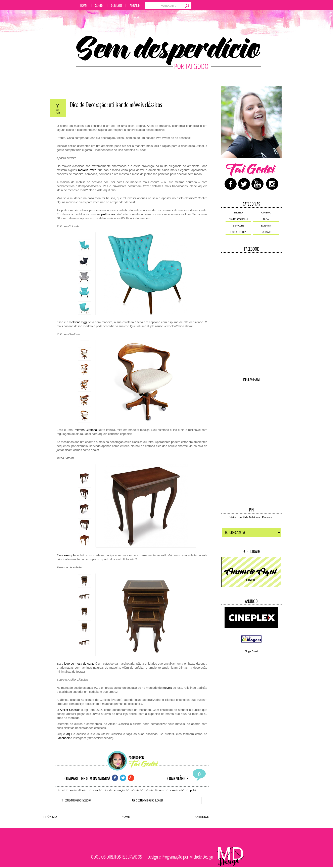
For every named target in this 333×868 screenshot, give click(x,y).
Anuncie (135, 6)
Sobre (99, 6)
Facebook (63, 738)
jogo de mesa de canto (79, 664)
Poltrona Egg (78, 322)
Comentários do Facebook (76, 800)
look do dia (238, 232)
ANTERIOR (202, 817)
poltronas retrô (112, 214)
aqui (69, 734)
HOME (126, 817)
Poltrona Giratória (85, 430)
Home (84, 6)
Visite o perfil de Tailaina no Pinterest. (251, 517)
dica (266, 219)
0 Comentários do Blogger (148, 800)
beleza (238, 213)
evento (266, 226)
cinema (266, 213)
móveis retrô (87, 170)
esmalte (238, 226)
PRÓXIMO (50, 817)
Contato (116, 6)
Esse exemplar (67, 555)
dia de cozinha (238, 219)
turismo (266, 232)
